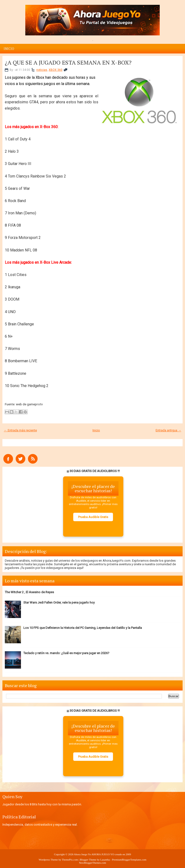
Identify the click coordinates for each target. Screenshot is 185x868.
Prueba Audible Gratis (93, 517)
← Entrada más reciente (20, 430)
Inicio (9, 49)
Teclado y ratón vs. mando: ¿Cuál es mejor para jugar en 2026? (66, 653)
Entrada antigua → (168, 430)
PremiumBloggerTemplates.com (129, 860)
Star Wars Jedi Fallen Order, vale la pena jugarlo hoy (59, 602)
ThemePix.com (70, 860)
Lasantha (105, 860)
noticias (42, 70)
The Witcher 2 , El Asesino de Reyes (29, 592)
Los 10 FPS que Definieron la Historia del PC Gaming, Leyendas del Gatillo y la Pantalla (83, 628)
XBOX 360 (56, 70)
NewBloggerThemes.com (93, 863)
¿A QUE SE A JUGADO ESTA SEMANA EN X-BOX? (68, 62)
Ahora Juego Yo (83, 854)
